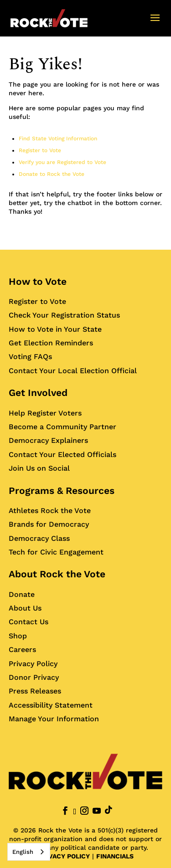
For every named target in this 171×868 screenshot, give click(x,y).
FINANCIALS (115, 856)
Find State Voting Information (58, 139)
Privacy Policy (33, 664)
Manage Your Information (54, 719)
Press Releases (35, 691)
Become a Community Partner (62, 427)
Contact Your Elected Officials (62, 455)
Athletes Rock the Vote (50, 511)
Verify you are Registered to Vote (62, 162)
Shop (18, 636)
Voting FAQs (30, 357)
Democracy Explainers (48, 440)
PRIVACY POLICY (64, 856)
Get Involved (38, 393)
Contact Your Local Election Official (73, 371)
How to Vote (38, 281)
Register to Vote (40, 150)
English (23, 852)
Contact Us (28, 622)
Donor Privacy (34, 677)
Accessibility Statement (51, 705)
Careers (22, 650)
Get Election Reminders (51, 343)
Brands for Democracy (49, 524)
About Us (25, 608)
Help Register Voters (45, 413)
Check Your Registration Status (64, 315)
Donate (22, 594)
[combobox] (29, 852)
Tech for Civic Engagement (56, 552)
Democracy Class (39, 538)
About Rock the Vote (57, 574)
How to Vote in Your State (55, 329)
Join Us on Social (39, 468)
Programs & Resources (62, 490)
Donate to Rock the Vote (52, 174)
